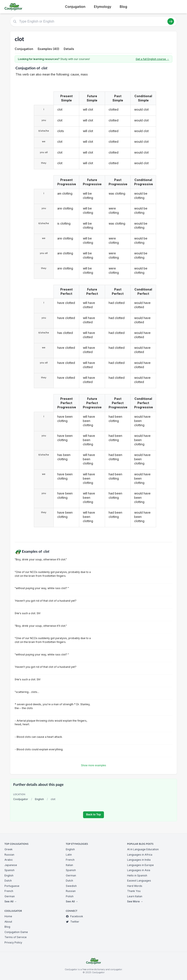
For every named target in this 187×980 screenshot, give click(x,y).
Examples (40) (48, 49)
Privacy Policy (13, 942)
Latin (69, 855)
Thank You (134, 891)
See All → (11, 901)
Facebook (74, 916)
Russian (9, 855)
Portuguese (12, 886)
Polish (70, 896)
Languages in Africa (140, 855)
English (39, 799)
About (8, 922)
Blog (123, 7)
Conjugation (75, 7)
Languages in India (139, 860)
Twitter (73, 922)
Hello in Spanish (137, 875)
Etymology (103, 7)
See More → (135, 901)
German (10, 896)
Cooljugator (21, 799)
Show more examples (93, 765)
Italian (69, 865)
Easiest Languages (139, 881)
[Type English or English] (93, 21)
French (9, 891)
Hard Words (135, 886)
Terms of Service (16, 937)
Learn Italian (135, 896)
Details (69, 49)
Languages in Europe (140, 865)
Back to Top (93, 815)
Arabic (9, 860)
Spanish (9, 870)
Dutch (8, 881)
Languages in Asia (139, 870)
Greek (9, 849)
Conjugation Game (16, 932)
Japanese (11, 865)
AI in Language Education (143, 849)
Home (8, 916)
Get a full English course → (152, 59)
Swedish (71, 886)
